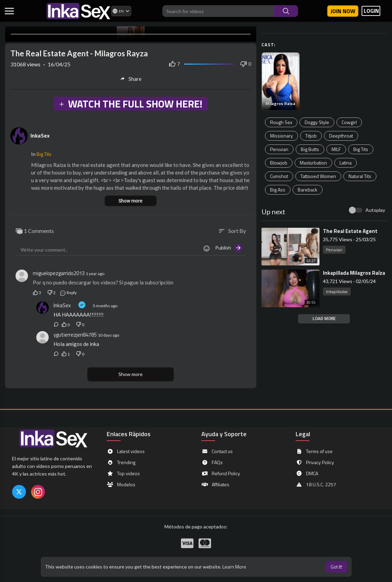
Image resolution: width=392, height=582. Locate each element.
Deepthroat (341, 136)
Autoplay (375, 210)
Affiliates (215, 485)
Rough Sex (281, 122)
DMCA (307, 473)
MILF (336, 149)
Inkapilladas (337, 292)
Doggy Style (317, 122)
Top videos (123, 473)
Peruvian (279, 149)
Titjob (311, 136)
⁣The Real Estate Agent (350, 231)
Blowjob (279, 163)
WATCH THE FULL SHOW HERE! (131, 104)
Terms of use (314, 451)
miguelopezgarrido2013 (59, 273)
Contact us (217, 451)
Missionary (281, 136)
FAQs (212, 462)
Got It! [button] (336, 567)
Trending (121, 462)
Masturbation (313, 163)
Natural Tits (360, 176)
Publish (229, 248)
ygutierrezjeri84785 (75, 335)
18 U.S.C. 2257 (316, 485)
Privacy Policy (315, 462)
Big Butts (310, 149)
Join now (343, 11)
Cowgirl (349, 122)
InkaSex (40, 135)
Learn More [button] (234, 567)
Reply (68, 293)
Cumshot (279, 176)
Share (131, 79)
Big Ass (278, 190)
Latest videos (126, 451)
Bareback (308, 190)
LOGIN (371, 11)
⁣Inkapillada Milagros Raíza (354, 273)
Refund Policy (221, 473)
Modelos (121, 485)
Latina (346, 163)
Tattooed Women (318, 176)
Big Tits (361, 149)
